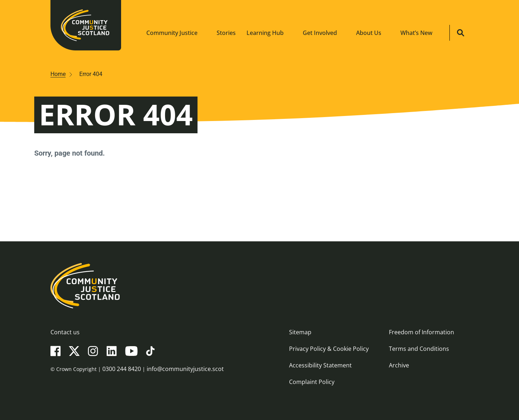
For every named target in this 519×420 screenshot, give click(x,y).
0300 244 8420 (122, 369)
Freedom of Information (422, 332)
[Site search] (461, 33)
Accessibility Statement (320, 365)
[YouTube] (131, 350)
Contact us (65, 332)
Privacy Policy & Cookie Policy (329, 349)
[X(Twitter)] (74, 350)
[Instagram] (93, 350)
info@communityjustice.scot (185, 369)
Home (58, 74)
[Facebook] (56, 350)
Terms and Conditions (419, 349)
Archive (399, 365)
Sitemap (300, 332)
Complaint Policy (312, 382)
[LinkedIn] (112, 350)
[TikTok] (150, 350)
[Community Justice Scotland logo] (259, 286)
